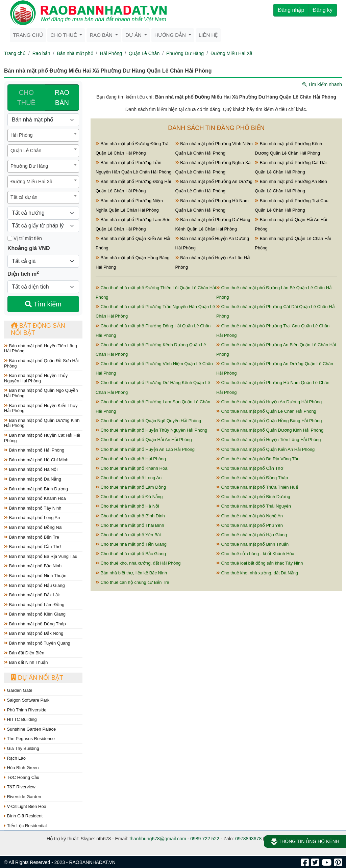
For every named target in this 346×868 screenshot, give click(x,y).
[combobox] (43, 135)
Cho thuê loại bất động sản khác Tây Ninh (260, 563)
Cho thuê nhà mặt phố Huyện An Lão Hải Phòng (145, 449)
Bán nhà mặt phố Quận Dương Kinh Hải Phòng (42, 423)
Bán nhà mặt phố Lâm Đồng (34, 605)
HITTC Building (20, 719)
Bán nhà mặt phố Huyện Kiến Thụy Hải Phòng (41, 408)
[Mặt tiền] (10, 238)
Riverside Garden (23, 797)
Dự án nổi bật (37, 678)
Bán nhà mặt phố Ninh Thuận (35, 576)
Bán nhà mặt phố (75, 53)
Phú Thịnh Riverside (25, 710)
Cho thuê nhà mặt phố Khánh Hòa (131, 468)
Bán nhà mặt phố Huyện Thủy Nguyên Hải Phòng (36, 378)
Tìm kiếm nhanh (322, 84)
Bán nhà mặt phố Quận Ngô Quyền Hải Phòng (41, 393)
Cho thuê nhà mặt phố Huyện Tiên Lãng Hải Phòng (269, 440)
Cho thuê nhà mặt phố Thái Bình (130, 525)
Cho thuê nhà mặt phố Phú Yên (250, 525)
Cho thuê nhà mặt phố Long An (129, 478)
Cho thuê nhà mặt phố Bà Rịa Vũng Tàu (258, 459)
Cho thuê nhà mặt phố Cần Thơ (250, 468)
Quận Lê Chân (144, 53)
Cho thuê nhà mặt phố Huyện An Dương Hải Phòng (269, 402)
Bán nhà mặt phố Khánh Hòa (35, 498)
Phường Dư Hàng (185, 53)
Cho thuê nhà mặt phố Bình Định (130, 516)
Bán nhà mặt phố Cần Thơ (32, 547)
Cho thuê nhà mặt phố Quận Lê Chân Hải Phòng (266, 411)
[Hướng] (43, 213)
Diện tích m (23, 273)
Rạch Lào (15, 758)
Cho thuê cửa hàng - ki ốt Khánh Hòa (255, 554)
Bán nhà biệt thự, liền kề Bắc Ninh (131, 573)
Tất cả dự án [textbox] (24, 197)
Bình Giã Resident (23, 816)
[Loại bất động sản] (43, 120)
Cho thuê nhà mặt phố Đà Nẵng (129, 497)
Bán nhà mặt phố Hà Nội (31, 469)
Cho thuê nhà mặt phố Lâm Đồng (131, 487)
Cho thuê (64, 35)
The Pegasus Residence (29, 739)
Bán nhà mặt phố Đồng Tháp (35, 624)
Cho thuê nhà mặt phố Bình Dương (253, 497)
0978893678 (248, 839)
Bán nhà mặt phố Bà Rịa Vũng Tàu (41, 556)
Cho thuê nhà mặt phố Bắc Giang (131, 554)
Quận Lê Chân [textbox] (26, 151)
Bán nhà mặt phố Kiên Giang (35, 614)
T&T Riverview (20, 787)
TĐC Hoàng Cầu (22, 777)
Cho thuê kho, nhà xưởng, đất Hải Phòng (138, 563)
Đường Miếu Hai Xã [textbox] (31, 182)
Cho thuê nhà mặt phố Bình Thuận (252, 544)
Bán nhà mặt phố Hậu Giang (34, 585)
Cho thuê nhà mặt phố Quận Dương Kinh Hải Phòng (270, 430)
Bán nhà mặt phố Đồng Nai (33, 527)
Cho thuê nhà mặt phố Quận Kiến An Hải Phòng (265, 449)
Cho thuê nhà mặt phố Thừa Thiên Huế (257, 487)
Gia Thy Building (22, 748)
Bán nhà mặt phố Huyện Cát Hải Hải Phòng (42, 438)
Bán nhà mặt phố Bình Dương (36, 489)
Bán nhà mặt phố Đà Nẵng (33, 479)
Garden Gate (18, 690)
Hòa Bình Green (21, 768)
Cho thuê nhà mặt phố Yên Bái (128, 535)
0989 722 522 (205, 839)
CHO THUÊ (26, 98)
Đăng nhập (291, 10)
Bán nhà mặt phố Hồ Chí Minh (36, 460)
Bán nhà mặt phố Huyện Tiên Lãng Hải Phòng (41, 348)
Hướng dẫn (171, 35)
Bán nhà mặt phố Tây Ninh (33, 508)
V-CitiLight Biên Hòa (25, 806)
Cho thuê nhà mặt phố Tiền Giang (131, 544)
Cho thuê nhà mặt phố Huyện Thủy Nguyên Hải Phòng (151, 430)
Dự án (134, 35)
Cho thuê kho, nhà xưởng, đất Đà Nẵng (257, 573)
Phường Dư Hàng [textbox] (29, 166)
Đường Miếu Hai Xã (231, 53)
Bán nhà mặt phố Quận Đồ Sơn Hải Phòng (41, 363)
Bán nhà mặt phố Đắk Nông (34, 633)
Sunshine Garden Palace (30, 729)
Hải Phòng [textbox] (22, 135)
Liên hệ (208, 35)
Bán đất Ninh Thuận (26, 662)
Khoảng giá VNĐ (29, 248)
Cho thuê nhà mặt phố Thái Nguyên (254, 506)
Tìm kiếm (43, 304)
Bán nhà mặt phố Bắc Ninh (33, 566)
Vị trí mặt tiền (25, 238)
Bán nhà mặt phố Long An (32, 518)
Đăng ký (323, 10)
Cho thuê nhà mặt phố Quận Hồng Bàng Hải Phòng (269, 421)
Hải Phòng (111, 53)
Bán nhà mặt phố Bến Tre (32, 537)
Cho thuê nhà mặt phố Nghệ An (250, 516)
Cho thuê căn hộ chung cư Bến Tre (132, 582)
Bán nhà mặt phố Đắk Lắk (32, 595)
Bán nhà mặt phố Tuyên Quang (37, 643)
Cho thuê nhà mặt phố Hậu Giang (252, 535)
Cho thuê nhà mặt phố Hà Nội (127, 506)
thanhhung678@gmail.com (158, 839)
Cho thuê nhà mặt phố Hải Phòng (131, 459)
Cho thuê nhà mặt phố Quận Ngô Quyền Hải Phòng (148, 421)
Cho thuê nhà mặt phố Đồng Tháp (252, 478)
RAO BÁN (62, 98)
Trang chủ (28, 35)
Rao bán (102, 35)
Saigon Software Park (27, 700)
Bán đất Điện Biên (24, 653)
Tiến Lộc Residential (25, 826)
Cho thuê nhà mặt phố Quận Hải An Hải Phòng (144, 440)
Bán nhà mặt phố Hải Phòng (34, 450)
